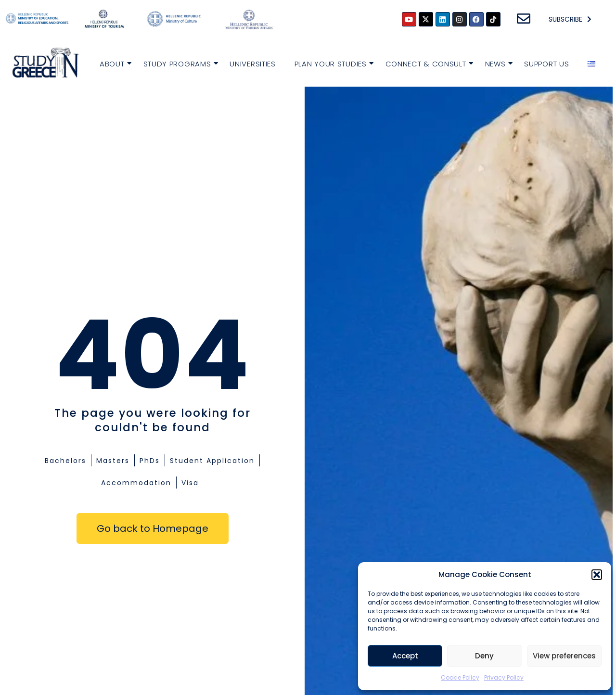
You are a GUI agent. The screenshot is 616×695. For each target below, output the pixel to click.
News (497, 63)
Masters (113, 461)
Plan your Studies (332, 63)
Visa (190, 483)
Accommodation (136, 483)
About (113, 63)
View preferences (564, 656)
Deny (484, 656)
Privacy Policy (504, 677)
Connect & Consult (427, 63)
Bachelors (65, 461)
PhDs (150, 461)
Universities (252, 64)
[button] (597, 575)
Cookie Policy (460, 677)
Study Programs (179, 63)
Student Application (212, 461)
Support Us (546, 64)
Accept (405, 656)
